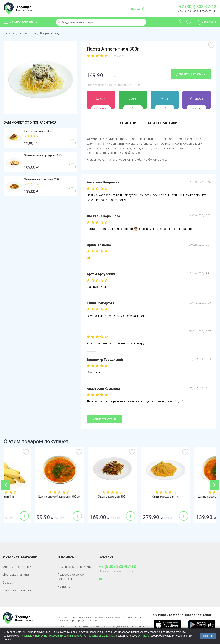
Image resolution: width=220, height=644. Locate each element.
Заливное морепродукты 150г (43, 155)
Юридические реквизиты (74, 567)
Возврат (9, 583)
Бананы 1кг (30, 497)
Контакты (64, 587)
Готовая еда (27, 33)
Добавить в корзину (191, 74)
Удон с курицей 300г (137, 497)
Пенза (135, 9)
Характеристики (162, 123)
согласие (143, 636)
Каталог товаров (22, 22)
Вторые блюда (50, 33)
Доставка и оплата (16, 575)
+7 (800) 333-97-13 (198, 7)
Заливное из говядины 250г (42, 179)
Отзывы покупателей (17, 567)
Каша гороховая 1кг (190, 497)
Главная (9, 33)
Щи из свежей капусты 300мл (83, 497)
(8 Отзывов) (116, 56)
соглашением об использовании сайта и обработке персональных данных (69, 636)
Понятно (208, 636)
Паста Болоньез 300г (38, 131)
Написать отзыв (105, 419)
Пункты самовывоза (17, 590)
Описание (129, 123)
